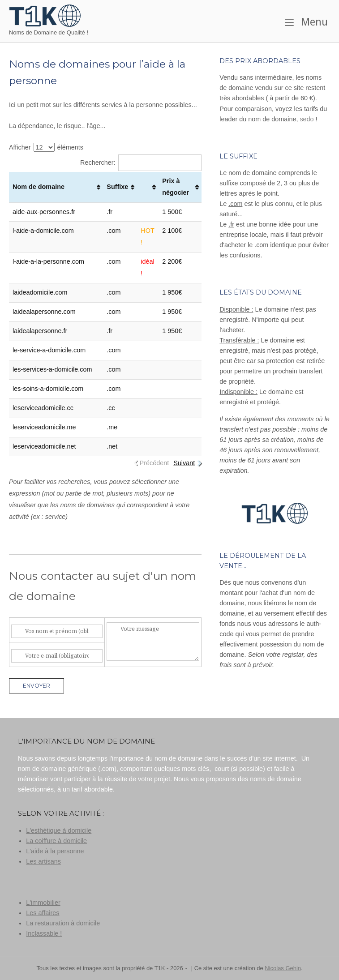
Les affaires (43, 913)
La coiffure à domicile (56, 841)
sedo (307, 119)
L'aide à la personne (55, 851)
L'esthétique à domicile (59, 830)
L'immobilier (43, 903)
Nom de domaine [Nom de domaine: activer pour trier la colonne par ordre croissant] (39, 187)
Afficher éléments (46, 147)
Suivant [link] (184, 463)
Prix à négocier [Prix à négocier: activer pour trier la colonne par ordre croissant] (176, 187)
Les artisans (43, 861)
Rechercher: (141, 163)
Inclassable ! (44, 933)
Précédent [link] (154, 463)
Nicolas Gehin (283, 968)
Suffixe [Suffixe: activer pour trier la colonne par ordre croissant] (117, 187)
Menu (306, 22)
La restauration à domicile (63, 923)
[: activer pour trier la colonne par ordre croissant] (148, 187)
